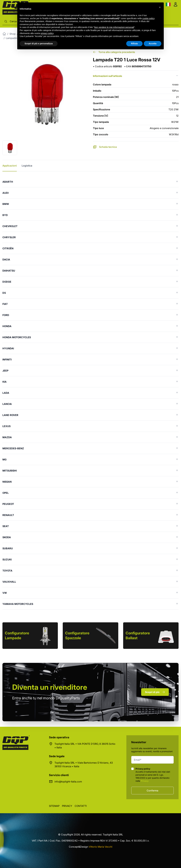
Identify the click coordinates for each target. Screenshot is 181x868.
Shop (13, 34)
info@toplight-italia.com (68, 782)
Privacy (145, 781)
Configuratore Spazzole (77, 636)
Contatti (81, 806)
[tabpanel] (90, 393)
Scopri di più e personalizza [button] (39, 44)
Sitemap (54, 806)
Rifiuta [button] (134, 44)
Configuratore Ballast (138, 636)
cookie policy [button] (148, 18)
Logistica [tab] (27, 166)
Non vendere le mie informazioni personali (114, 27)
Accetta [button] (153, 44)
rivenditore (50, 687)
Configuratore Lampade (17, 636)
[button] (160, 7)
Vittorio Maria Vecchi (100, 847)
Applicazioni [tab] (10, 166)
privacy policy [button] (47, 33)
